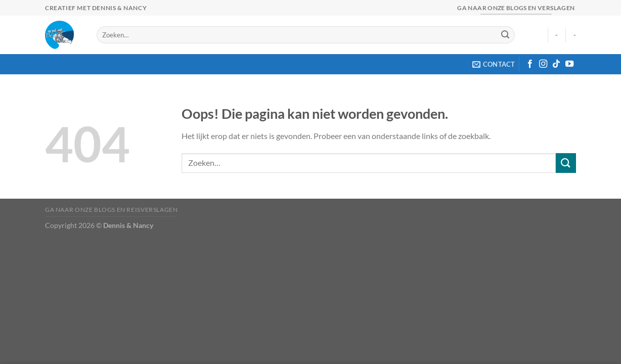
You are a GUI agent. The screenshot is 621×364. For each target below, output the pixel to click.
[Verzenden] (505, 35)
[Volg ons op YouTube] (569, 64)
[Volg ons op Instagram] (543, 64)
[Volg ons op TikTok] (556, 64)
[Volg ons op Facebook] (530, 64)
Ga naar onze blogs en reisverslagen (111, 210)
